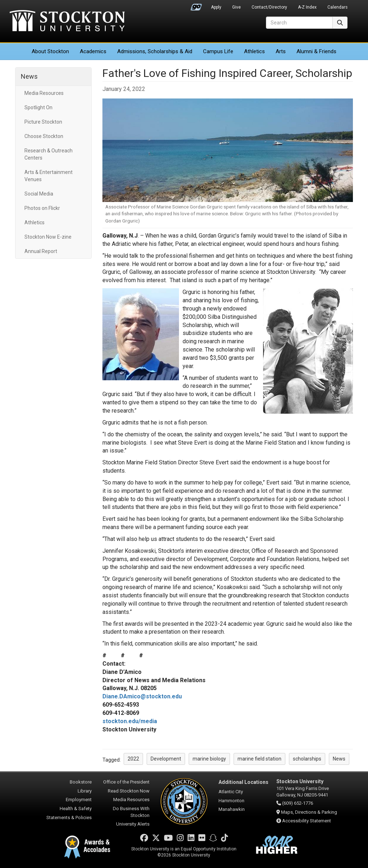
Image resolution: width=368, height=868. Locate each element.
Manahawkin (232, 809)
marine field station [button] (259, 759)
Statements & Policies (69, 818)
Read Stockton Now (129, 791)
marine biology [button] (209, 759)
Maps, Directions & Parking (309, 812)
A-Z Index (307, 7)
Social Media (39, 194)
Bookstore (81, 782)
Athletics (254, 51)
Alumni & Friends (316, 51)
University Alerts (133, 824)
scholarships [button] (307, 759)
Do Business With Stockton (131, 812)
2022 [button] (133, 759)
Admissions (155, 51)
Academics (93, 51)
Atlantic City (231, 792)
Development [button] (166, 759)
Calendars (337, 7)
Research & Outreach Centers (49, 154)
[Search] (299, 23)
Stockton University (67, 22)
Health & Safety (76, 809)
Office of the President (126, 782)
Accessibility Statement (307, 821)
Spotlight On (38, 107)
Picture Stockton (43, 122)
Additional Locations (243, 782)
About (50, 51)
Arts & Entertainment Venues (49, 176)
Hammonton (231, 801)
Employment (79, 800)
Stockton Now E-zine (48, 237)
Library (85, 791)
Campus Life (218, 51)
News (29, 76)
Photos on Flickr (42, 208)
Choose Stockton (44, 136)
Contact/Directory (269, 7)
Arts (281, 51)
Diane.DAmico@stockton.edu (142, 696)
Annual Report (41, 251)
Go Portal (196, 5)
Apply (216, 7)
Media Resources (44, 93)
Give (236, 7)
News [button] (339, 759)
